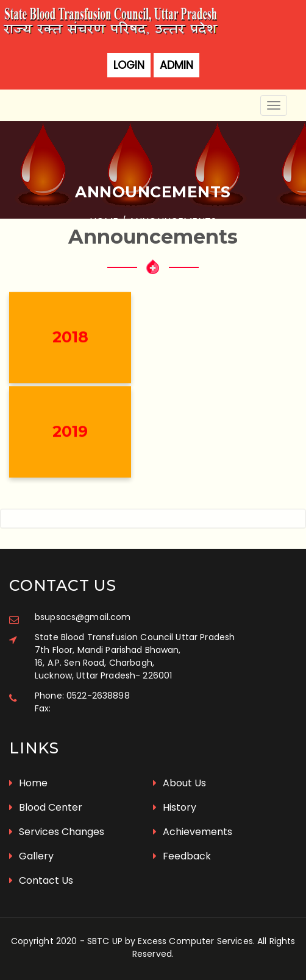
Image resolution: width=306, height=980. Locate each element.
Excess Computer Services (195, 941)
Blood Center (46, 807)
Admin (176, 65)
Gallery (31, 856)
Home (28, 783)
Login (129, 65)
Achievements (193, 832)
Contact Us (41, 880)
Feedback (182, 856)
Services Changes (57, 832)
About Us (180, 783)
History (175, 807)
